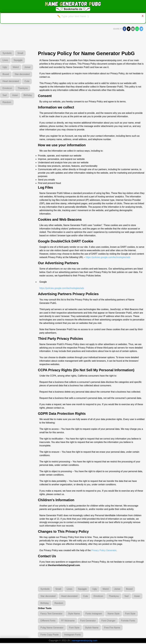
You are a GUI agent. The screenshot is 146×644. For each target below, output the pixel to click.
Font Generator (90, 621)
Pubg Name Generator (52, 628)
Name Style (116, 614)
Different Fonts (48, 621)
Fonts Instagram (95, 614)
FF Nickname (69, 621)
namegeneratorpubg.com (84, 641)
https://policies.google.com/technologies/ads (108, 257)
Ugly (5, 67)
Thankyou (24, 96)
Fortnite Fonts (131, 621)
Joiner (6, 75)
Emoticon (8, 96)
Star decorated (10, 82)
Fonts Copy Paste (50, 635)
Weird (17, 67)
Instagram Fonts (74, 635)
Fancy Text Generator (52, 614)
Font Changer (111, 621)
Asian (16, 103)
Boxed (19, 75)
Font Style (133, 614)
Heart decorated (11, 89)
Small (21, 53)
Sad (5, 103)
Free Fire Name (114, 628)
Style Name (75, 614)
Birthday (7, 110)
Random (22, 110)
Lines (6, 60)
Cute (28, 89)
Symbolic (7, 53)
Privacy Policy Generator (104, 550)
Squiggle (19, 60)
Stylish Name (93, 628)
